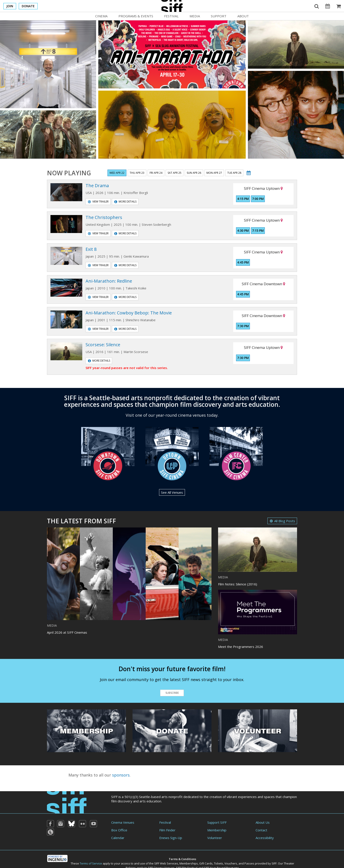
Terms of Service (91, 863)
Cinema (101, 16)
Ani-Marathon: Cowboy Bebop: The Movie (129, 313)
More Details (125, 202)
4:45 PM (243, 262)
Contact (261, 830)
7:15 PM (258, 230)
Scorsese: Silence (103, 345)
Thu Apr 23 (137, 173)
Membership (217, 830)
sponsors (121, 775)
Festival (171, 16)
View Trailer (98, 202)
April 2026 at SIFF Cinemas (67, 632)
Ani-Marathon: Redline (109, 281)
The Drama (97, 186)
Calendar (118, 838)
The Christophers (104, 217)
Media (195, 16)
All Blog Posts (282, 521)
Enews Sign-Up (171, 838)
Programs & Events (136, 16)
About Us (263, 822)
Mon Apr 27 (214, 173)
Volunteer (215, 838)
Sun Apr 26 (194, 173)
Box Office (119, 830)
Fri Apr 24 (156, 173)
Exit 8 (91, 249)
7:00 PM (258, 199)
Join (10, 6)
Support (219, 16)
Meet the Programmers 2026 (241, 647)
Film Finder (167, 830)
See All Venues (172, 492)
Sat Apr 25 (175, 173)
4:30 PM (243, 230)
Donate (28, 6)
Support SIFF (217, 822)
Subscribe (172, 693)
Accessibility (265, 838)
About (243, 16)
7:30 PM (243, 326)
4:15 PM (243, 199)
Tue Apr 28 (234, 173)
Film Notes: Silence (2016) (238, 584)
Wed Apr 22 (117, 173)
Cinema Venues (123, 822)
